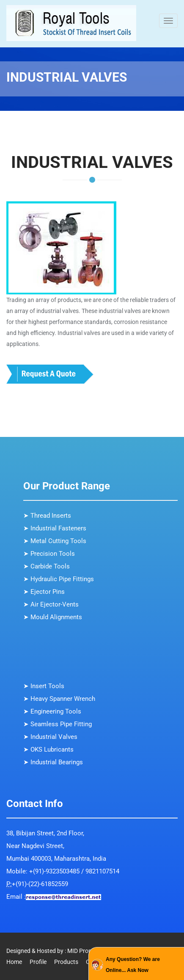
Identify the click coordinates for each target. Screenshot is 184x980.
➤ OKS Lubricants (48, 749)
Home (14, 962)
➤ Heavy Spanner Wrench (59, 699)
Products (66, 962)
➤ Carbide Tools (47, 566)
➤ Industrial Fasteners (55, 528)
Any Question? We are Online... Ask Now (133, 965)
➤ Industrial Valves (50, 737)
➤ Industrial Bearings (53, 762)
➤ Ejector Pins (44, 592)
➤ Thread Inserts (47, 516)
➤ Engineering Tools (52, 711)
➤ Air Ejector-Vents (51, 604)
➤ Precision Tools (49, 554)
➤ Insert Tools (44, 686)
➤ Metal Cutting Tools (55, 541)
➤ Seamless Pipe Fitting (58, 724)
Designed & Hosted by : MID (42, 951)
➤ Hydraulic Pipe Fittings (59, 579)
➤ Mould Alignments (53, 617)
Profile (38, 962)
